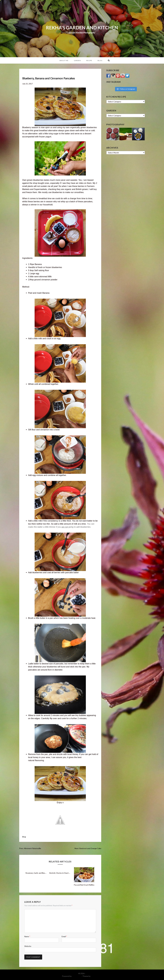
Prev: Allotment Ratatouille (30, 848)
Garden (77, 60)
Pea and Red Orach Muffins (84, 885)
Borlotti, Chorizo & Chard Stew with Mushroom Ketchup (71, 873)
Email (64, 936)
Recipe (89, 60)
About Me (64, 60)
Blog (100, 60)
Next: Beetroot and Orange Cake (88, 848)
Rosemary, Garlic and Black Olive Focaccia (42, 873)
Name (27, 936)
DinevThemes (96, 976)
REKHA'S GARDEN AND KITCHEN (82, 28)
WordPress (77, 976)
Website (28, 946)
